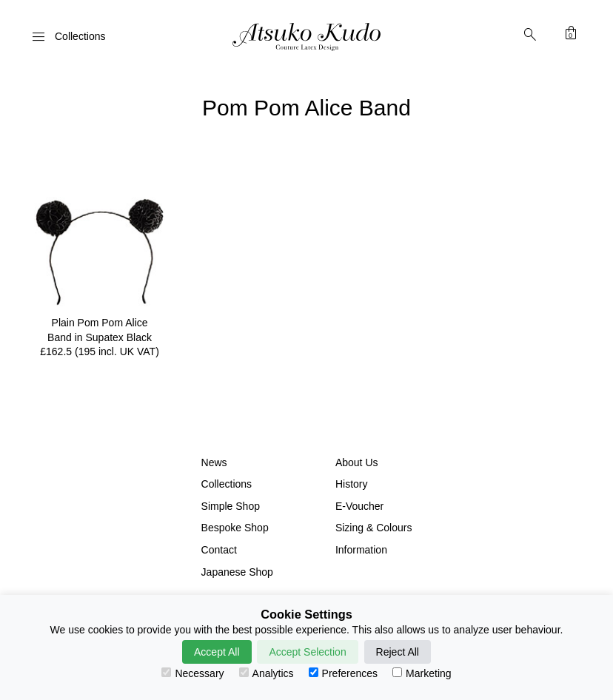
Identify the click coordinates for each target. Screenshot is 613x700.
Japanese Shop (237, 572)
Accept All (217, 652)
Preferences (343, 673)
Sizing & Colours (374, 528)
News (214, 462)
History (352, 484)
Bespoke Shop (235, 528)
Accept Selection (307, 652)
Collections (227, 484)
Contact (219, 550)
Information (361, 550)
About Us (357, 462)
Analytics (267, 673)
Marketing (422, 673)
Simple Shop (231, 506)
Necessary (192, 673)
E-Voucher (359, 506)
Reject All (398, 652)
